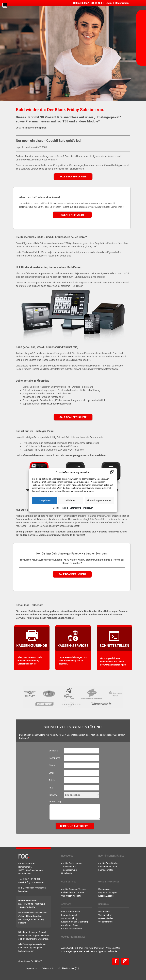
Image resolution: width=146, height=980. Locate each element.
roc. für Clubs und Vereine (74, 889)
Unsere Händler (106, 918)
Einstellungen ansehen (99, 500)
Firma (52, 765)
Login (109, 3)
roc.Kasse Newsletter (72, 928)
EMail (52, 773)
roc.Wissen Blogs (70, 925)
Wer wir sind (104, 912)
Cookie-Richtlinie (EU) (74, 937)
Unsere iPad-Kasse (109, 882)
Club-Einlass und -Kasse (73, 892)
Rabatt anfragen (72, 215)
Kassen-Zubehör (32, 646)
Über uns (103, 904)
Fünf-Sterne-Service (71, 912)
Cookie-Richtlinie (61, 508)
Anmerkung (55, 802)
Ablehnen (71, 500)
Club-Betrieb (69, 882)
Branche (53, 795)
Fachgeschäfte (106, 870)
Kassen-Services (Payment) (75, 922)
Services (66, 904)
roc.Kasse (67, 856)
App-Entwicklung (69, 918)
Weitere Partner (106, 922)
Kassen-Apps (105, 889)
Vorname (53, 751)
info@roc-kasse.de (34, 882)
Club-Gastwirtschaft (71, 896)
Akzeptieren (44, 500)
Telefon (52, 780)
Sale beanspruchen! (73, 177)
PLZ (51, 788)
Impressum (88, 508)
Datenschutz (75, 508)
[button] (112, 472)
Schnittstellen (114, 646)
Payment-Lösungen (108, 892)
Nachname (54, 758)
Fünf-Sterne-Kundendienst (49, 404)
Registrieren (122, 3)
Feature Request (69, 915)
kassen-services (73, 646)
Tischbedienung (69, 870)
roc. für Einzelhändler (112, 856)
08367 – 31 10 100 (92, 3)
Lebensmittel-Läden (108, 867)
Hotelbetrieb (67, 873)
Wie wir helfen (105, 915)
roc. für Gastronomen (71, 863)
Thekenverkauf (69, 867)
